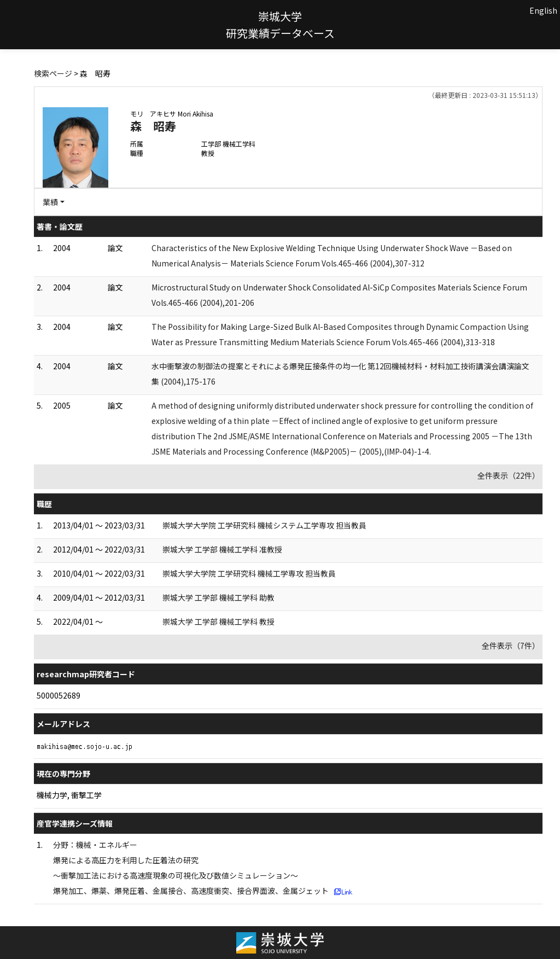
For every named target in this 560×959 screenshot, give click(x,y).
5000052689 (59, 695)
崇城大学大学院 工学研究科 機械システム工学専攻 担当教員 (264, 525)
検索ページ (53, 73)
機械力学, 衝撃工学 (69, 795)
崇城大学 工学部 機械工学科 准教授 (222, 549)
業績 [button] (50, 202)
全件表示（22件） (509, 475)
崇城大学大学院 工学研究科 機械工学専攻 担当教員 (249, 573)
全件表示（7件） (511, 646)
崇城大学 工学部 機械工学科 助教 (218, 597)
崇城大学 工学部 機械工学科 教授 (218, 621)
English (543, 10)
